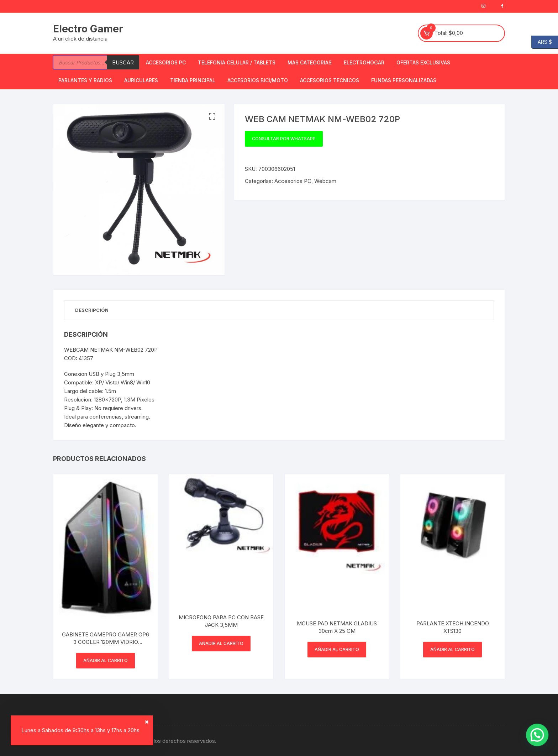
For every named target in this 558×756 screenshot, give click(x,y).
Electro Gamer (88, 29)
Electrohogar (364, 62)
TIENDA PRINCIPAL (193, 80)
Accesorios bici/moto (258, 80)
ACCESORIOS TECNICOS (330, 80)
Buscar (123, 62)
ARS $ (542, 42)
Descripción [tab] (92, 310)
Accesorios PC (166, 62)
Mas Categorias (310, 62)
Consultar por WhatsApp (284, 139)
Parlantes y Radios (85, 80)
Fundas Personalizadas (404, 80)
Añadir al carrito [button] (106, 660)
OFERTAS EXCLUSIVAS (423, 62)
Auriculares (141, 80)
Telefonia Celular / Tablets (237, 62)
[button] (212, 116)
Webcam (325, 181)
